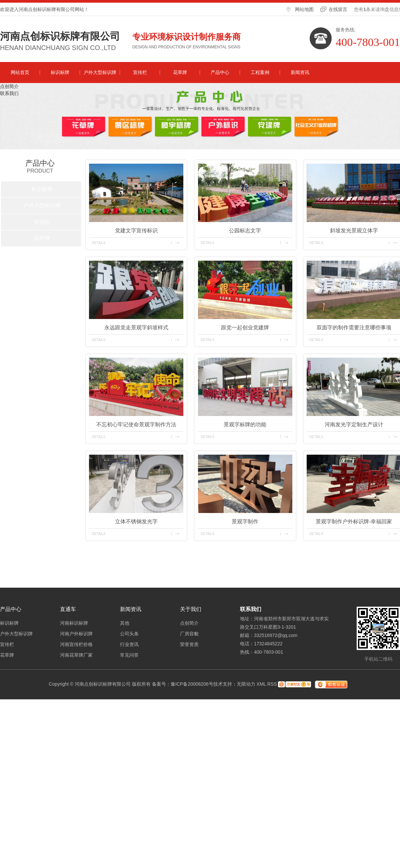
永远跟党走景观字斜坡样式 (136, 327)
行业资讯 (129, 644)
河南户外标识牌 (76, 634)
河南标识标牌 (74, 623)
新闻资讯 (300, 72)
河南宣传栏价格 (76, 644)
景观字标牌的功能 (245, 424)
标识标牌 (60, 72)
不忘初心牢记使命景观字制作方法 (136, 424)
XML (261, 684)
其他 (125, 623)
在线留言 (338, 9)
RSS (272, 684)
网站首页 (20, 72)
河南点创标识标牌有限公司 (60, 36)
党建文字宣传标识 (136, 230)
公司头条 (129, 634)
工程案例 (260, 72)
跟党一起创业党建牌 (245, 327)
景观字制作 (245, 521)
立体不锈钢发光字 (136, 521)
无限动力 (246, 684)
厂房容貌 (189, 634)
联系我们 (9, 93)
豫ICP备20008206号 (192, 684)
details (98, 243)
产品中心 (220, 72)
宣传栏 (140, 72)
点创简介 (9, 86)
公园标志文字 (245, 230)
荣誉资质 (189, 644)
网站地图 (304, 9)
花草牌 (180, 72)
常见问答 (129, 655)
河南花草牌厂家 (76, 655)
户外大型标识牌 (100, 72)
